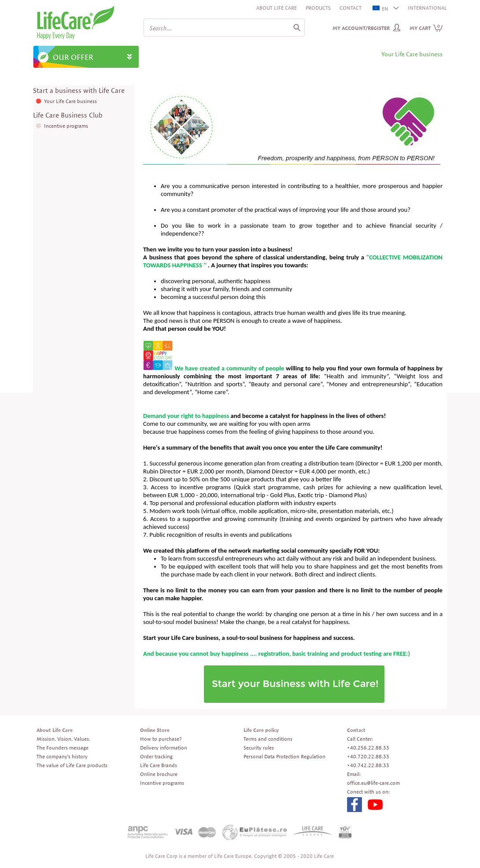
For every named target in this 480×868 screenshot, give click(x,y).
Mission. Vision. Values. (63, 739)
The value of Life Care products (72, 765)
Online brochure (159, 774)
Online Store (155, 730)
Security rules (259, 748)
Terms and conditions (268, 739)
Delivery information (164, 748)
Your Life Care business (70, 101)
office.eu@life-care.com (373, 783)
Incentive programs (66, 126)
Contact (351, 8)
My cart (426, 28)
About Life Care (277, 8)
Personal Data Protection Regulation (284, 756)
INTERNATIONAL (427, 8)
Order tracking (156, 756)
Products (318, 8)
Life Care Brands (159, 765)
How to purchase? (161, 739)
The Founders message (63, 748)
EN (381, 9)
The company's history (62, 756)
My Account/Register (361, 28)
